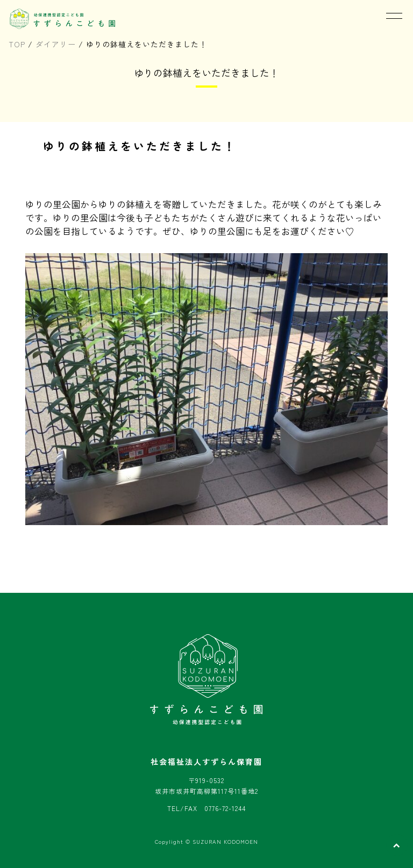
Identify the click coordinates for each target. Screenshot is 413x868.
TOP (17, 44)
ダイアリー (56, 44)
